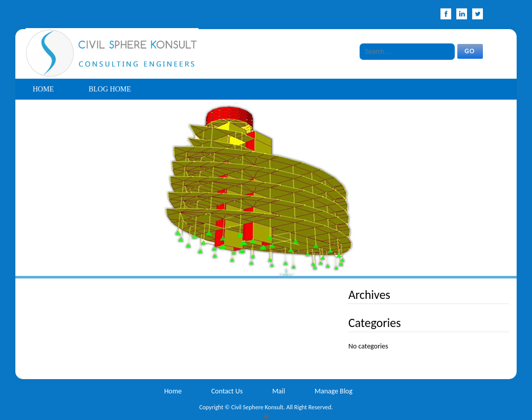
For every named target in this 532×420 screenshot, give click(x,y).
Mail (279, 391)
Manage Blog (334, 391)
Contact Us (227, 391)
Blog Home (110, 89)
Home (43, 89)
